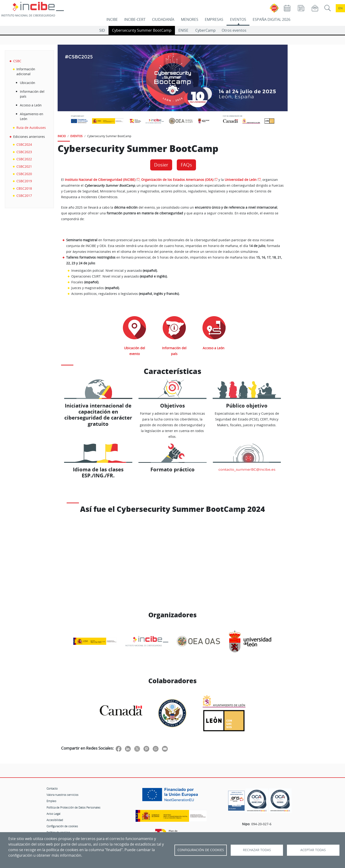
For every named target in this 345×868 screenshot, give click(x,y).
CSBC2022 (24, 159)
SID (102, 30)
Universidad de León (241, 180)
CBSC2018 (24, 188)
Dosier (161, 165)
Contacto (52, 788)
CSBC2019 (24, 181)
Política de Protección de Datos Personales (73, 807)
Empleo (51, 801)
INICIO (62, 136)
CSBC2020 (24, 174)
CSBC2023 (24, 152)
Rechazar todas (257, 850)
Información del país (32, 94)
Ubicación (28, 83)
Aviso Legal (53, 814)
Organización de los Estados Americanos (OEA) (177, 180)
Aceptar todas (313, 850)
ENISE (183, 30)
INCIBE (112, 19)
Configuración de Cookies (201, 850)
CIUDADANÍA (163, 19)
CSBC (17, 61)
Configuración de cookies (62, 826)
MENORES (190, 19)
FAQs (186, 165)
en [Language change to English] (340, 8)
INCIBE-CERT (135, 19)
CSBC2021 (24, 166)
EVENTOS (238, 19)
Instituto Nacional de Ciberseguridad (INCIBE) (100, 180)
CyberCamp (205, 30)
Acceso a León (31, 105)
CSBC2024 (24, 144)
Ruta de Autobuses (31, 128)
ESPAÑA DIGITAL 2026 (272, 19)
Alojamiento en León (32, 116)
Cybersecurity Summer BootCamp (142, 30)
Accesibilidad (55, 820)
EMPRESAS (214, 19)
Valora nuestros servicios (62, 795)
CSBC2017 (24, 196)
